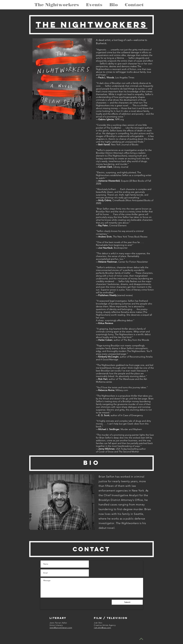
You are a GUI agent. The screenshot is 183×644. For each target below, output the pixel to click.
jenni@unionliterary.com (61, 628)
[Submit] (127, 602)
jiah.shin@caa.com (102, 628)
